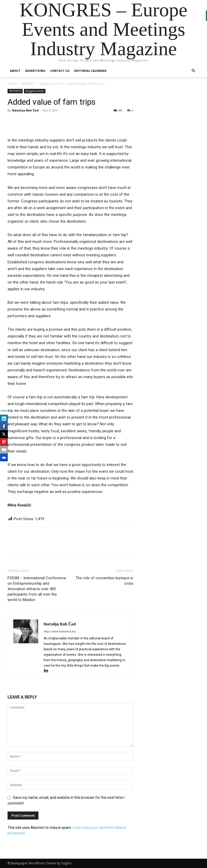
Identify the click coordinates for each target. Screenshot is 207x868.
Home (12, 84)
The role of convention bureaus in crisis (104, 581)
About (15, 71)
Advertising (35, 71)
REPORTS (28, 84)
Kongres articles (51, 84)
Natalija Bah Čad (25, 110)
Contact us (60, 71)
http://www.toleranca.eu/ (60, 631)
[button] (193, 71)
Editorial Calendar (90, 71)
